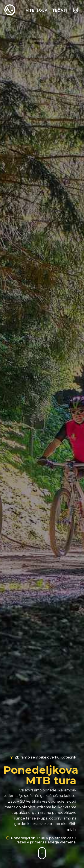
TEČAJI (60, 10)
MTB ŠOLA (37, 10)
